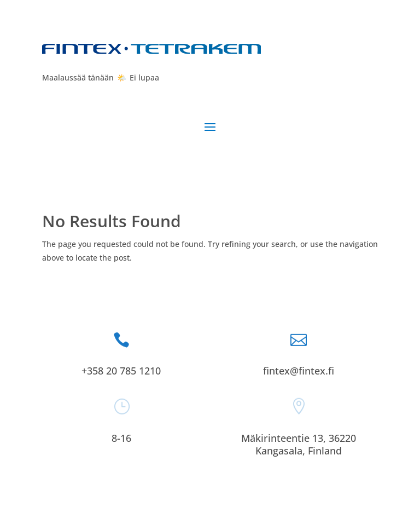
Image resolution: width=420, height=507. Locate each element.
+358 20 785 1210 (121, 371)
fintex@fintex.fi (299, 371)
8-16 (121, 438)
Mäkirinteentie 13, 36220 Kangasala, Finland (299, 444)
